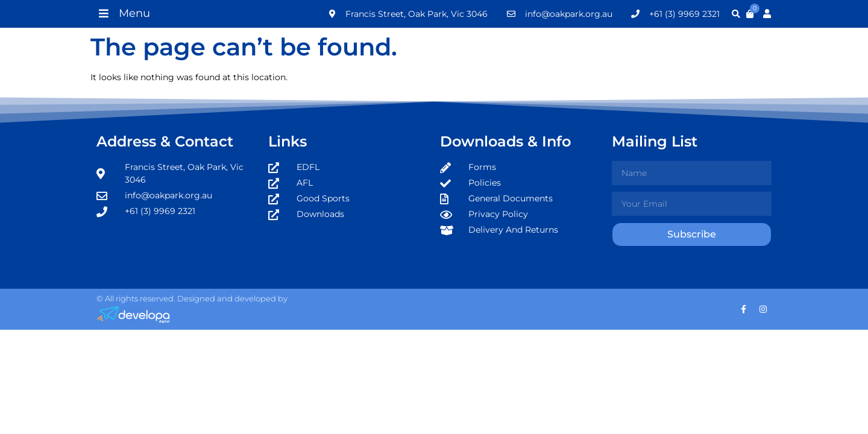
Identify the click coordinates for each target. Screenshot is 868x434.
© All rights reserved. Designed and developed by (192, 298)
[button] (124, 13)
